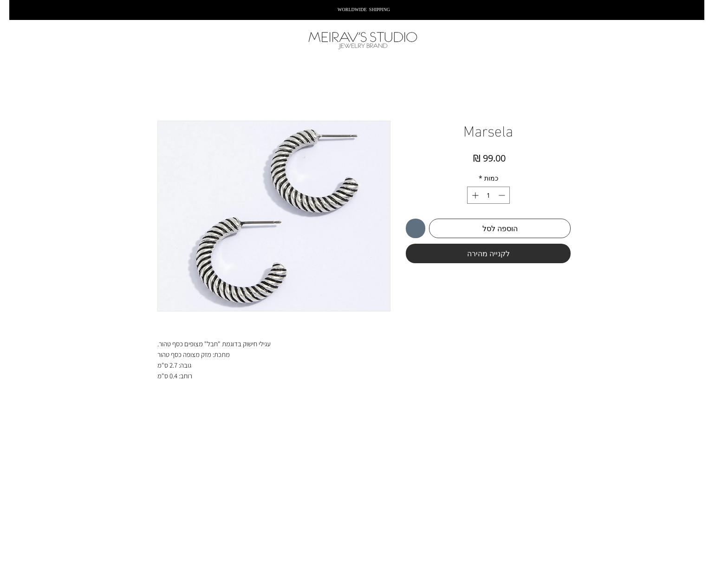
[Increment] (474, 195)
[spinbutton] (488, 195)
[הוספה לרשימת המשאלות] (416, 228)
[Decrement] (503, 195)
